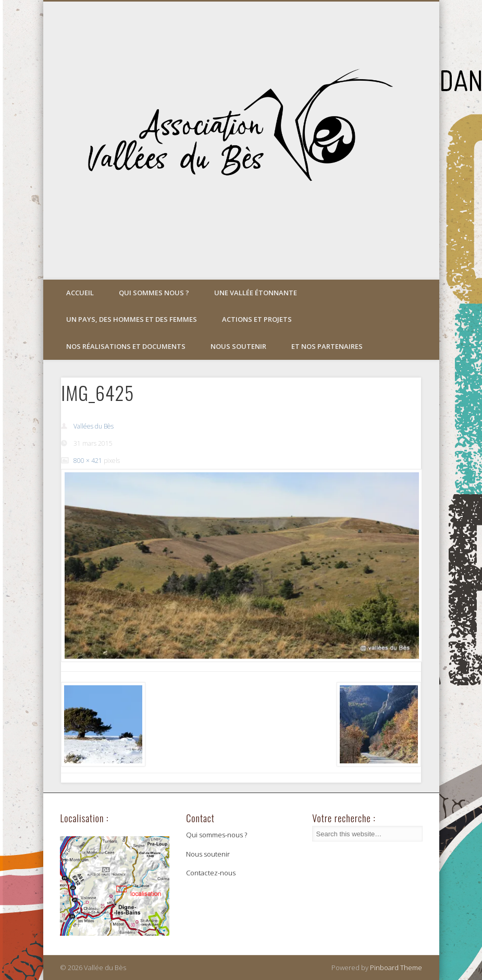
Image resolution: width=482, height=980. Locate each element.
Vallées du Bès (94, 426)
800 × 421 (88, 461)
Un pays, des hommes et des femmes (132, 319)
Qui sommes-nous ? (217, 835)
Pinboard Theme (396, 968)
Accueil (80, 293)
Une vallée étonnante (256, 293)
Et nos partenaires (327, 346)
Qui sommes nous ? (154, 293)
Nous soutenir (238, 346)
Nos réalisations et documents (126, 346)
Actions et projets (257, 319)
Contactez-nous (211, 873)
